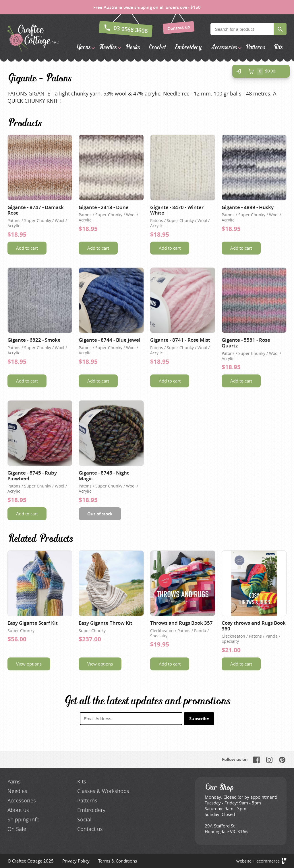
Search (280, 29)
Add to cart (27, 248)
